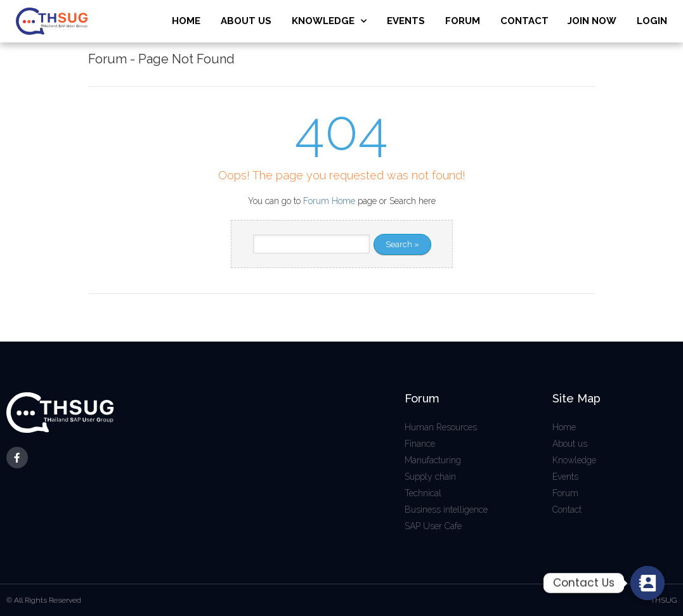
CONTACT (524, 21)
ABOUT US (246, 21)
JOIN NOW (592, 21)
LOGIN (652, 21)
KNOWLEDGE (329, 21)
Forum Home (329, 201)
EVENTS (406, 21)
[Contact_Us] (647, 583)
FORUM (463, 21)
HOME (186, 21)
